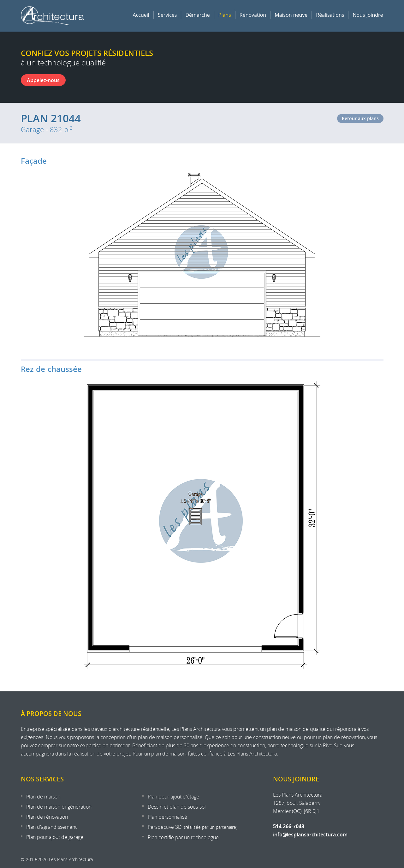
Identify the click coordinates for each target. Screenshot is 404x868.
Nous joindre (368, 15)
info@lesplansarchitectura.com (310, 835)
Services (167, 15)
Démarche (197, 15)
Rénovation (253, 15)
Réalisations (330, 15)
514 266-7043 (289, 826)
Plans (225, 15)
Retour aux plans (360, 118)
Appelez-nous (43, 80)
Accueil (141, 15)
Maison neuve (291, 15)
